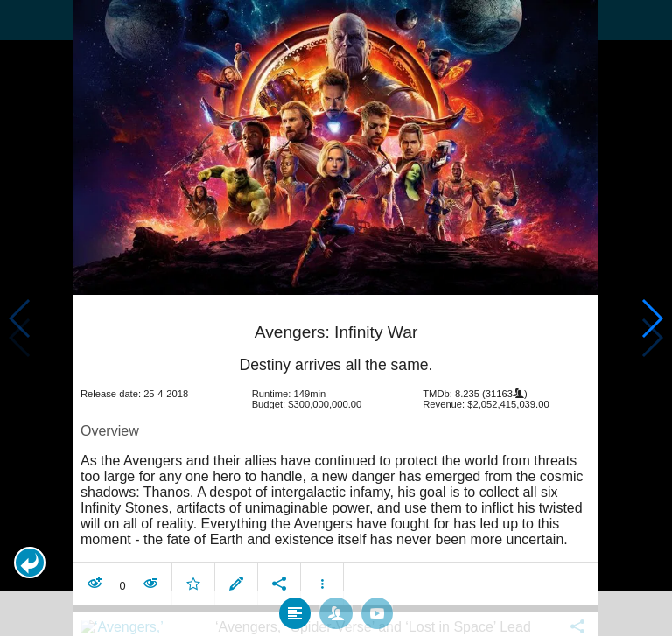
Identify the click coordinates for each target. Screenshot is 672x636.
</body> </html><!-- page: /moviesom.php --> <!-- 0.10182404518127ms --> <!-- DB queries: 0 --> (336, 318)
